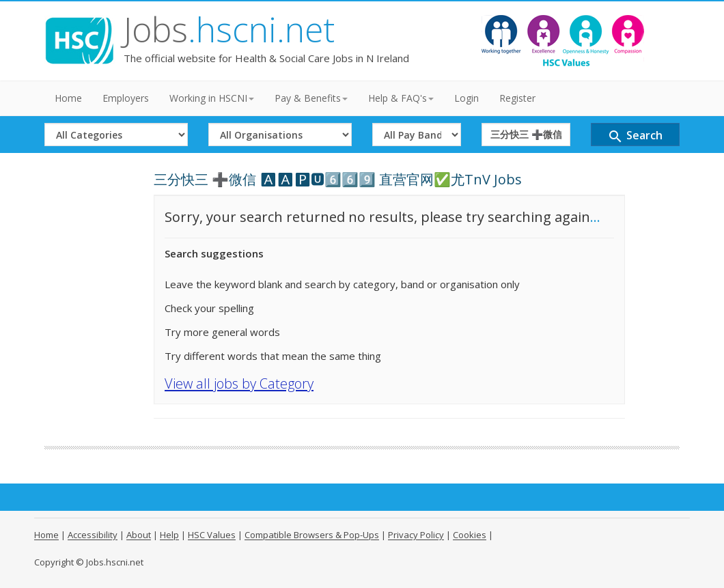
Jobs (229, 29)
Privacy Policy (416, 535)
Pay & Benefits (311, 98)
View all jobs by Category (239, 383)
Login (467, 98)
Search (635, 136)
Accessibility (93, 535)
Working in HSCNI (212, 98)
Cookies (470, 535)
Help (169, 535)
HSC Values (212, 535)
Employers (126, 98)
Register (517, 98)
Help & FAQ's (401, 98)
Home (68, 98)
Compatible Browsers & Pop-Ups (312, 535)
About (139, 535)
